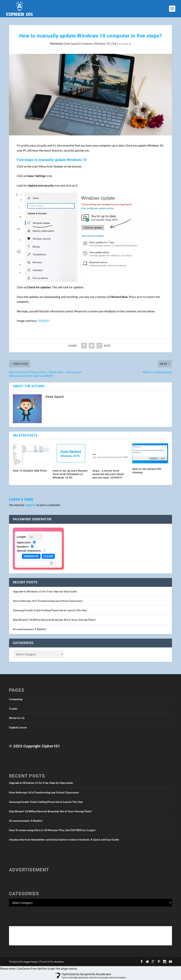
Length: (22, 537)
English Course (18, 727)
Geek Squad (71, 43)
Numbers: (23, 547)
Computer (87, 43)
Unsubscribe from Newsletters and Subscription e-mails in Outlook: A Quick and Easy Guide (64, 839)
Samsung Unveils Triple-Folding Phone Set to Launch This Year (50, 610)
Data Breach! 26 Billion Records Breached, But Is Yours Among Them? (54, 620)
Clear (48, 556)
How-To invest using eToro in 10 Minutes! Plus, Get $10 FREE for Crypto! (52, 830)
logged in (30, 505)
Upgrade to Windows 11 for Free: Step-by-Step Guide (45, 591)
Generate (31, 556)
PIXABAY (44, 321)
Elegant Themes (31, 962)
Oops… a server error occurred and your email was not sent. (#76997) (108, 474)
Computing (16, 699)
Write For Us (17, 718)
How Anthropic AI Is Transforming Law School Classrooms (48, 601)
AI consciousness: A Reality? (30, 629)
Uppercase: (24, 542)
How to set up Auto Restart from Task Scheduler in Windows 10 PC (70, 474)
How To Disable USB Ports (30, 471)
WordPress (59, 962)
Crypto (13, 709)
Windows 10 (102, 43)
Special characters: (29, 551)
